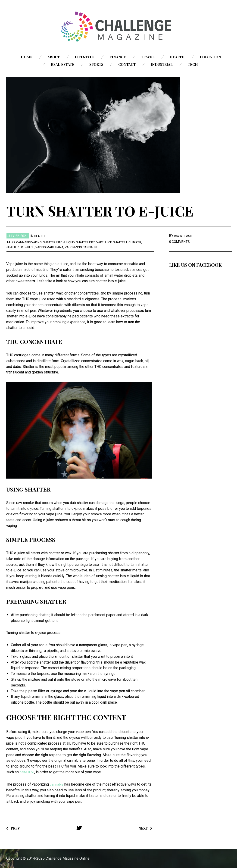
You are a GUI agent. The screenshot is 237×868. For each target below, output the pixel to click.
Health (177, 57)
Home (27, 57)
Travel (148, 57)
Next (142, 828)
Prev (16, 828)
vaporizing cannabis (106, 247)
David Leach (184, 236)
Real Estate (63, 64)
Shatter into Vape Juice (102, 242)
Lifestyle (85, 57)
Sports (96, 64)
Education (210, 57)
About (54, 57)
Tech (193, 64)
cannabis (57, 784)
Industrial (162, 64)
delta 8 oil (28, 772)
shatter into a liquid (63, 242)
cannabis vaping (30, 242)
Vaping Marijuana (72, 247)
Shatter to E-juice (40, 247)
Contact (127, 64)
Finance (118, 57)
